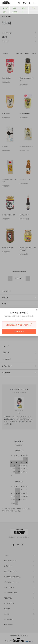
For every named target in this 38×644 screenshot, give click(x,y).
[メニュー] (35, 3)
